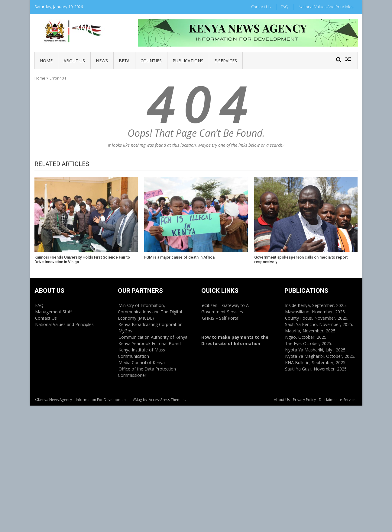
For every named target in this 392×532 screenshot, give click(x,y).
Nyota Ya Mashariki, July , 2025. (316, 350)
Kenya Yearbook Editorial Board (150, 343)
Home (46, 61)
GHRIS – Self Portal (221, 318)
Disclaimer (328, 400)
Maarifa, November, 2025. (311, 331)
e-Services (226, 61)
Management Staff (53, 312)
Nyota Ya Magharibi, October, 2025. (320, 356)
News (102, 61)
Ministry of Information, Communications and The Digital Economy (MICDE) (150, 312)
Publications (188, 61)
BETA (124, 61)
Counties (151, 61)
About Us (74, 61)
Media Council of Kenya (142, 362)
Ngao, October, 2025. (306, 337)
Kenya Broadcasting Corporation (151, 324)
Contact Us (261, 7)
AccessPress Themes (167, 400)
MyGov (125, 331)
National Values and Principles (326, 7)
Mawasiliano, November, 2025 (315, 312)
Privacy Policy (304, 400)
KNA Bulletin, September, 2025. (316, 362)
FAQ (285, 7)
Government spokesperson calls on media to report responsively (301, 260)
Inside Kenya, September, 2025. (316, 305)
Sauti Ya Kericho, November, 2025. (319, 324)
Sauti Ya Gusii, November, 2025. (316, 369)
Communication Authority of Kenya (153, 337)
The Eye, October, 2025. (309, 343)
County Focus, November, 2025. (317, 318)
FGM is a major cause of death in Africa (179, 257)
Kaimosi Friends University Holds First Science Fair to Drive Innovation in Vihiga (82, 260)
